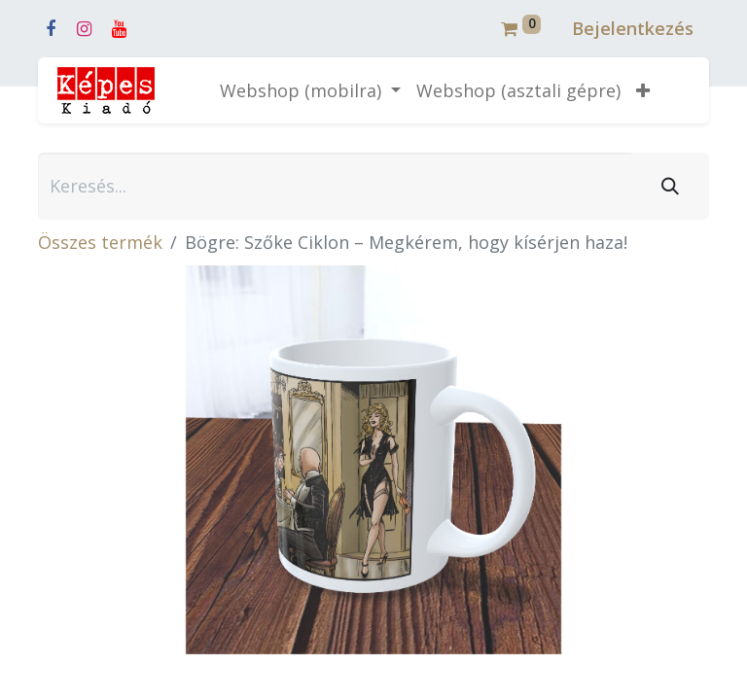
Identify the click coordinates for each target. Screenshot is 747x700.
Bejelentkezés (633, 28)
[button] (643, 91)
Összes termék (100, 242)
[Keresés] (670, 186)
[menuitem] (518, 91)
